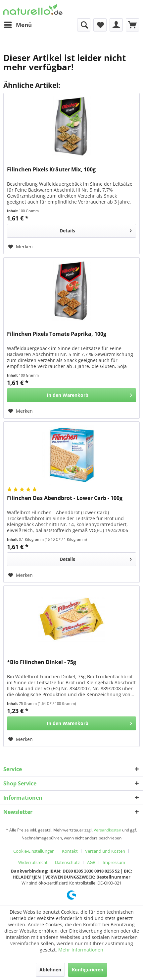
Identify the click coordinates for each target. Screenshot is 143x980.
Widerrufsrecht (33, 862)
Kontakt (70, 851)
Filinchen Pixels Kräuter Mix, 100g (51, 170)
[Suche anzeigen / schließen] (84, 25)
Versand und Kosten (105, 851)
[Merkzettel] (100, 25)
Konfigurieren (88, 970)
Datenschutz (67, 862)
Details (96, 230)
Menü (18, 24)
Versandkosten (107, 830)
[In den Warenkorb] (71, 395)
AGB (91, 862)
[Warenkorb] (132, 25)
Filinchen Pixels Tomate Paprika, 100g (57, 334)
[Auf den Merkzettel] (21, 247)
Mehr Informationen (81, 950)
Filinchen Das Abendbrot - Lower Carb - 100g (65, 498)
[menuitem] (18, 25)
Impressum (114, 862)
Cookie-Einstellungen (34, 851)
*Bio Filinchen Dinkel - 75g (42, 662)
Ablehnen (50, 970)
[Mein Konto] (116, 25)
